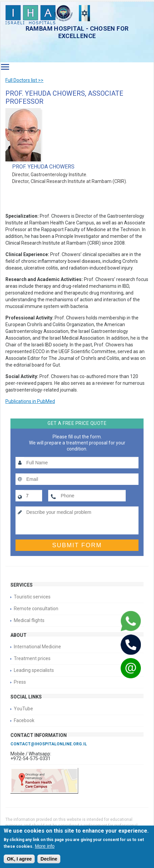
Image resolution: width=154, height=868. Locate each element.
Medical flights (29, 620)
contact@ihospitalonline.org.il (49, 744)
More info (44, 846)
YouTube (23, 709)
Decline (49, 859)
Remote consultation (36, 609)
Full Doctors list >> (24, 80)
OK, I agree (19, 859)
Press (20, 682)
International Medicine (37, 647)
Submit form (77, 545)
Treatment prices (32, 658)
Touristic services (32, 597)
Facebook (24, 720)
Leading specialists (34, 670)
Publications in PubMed (30, 401)
